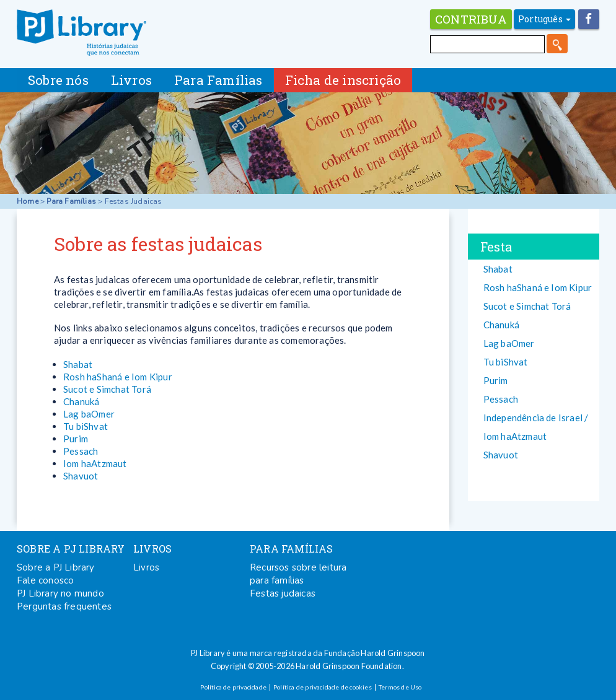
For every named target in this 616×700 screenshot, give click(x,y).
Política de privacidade (233, 687)
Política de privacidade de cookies (323, 687)
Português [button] (544, 19)
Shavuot (81, 476)
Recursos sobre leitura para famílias (298, 574)
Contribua (471, 19)
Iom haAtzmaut (95, 463)
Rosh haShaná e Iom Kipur (118, 377)
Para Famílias (71, 201)
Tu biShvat (86, 426)
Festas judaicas (283, 593)
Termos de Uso (400, 687)
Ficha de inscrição (343, 80)
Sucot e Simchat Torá (107, 389)
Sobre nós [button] (58, 80)
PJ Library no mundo (60, 593)
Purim (76, 439)
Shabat (78, 364)
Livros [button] (131, 80)
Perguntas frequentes (64, 606)
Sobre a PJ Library (56, 567)
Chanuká (81, 401)
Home (28, 201)
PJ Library (81, 33)
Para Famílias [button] (218, 80)
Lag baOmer (89, 414)
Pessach (81, 451)
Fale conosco (45, 580)
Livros (146, 567)
